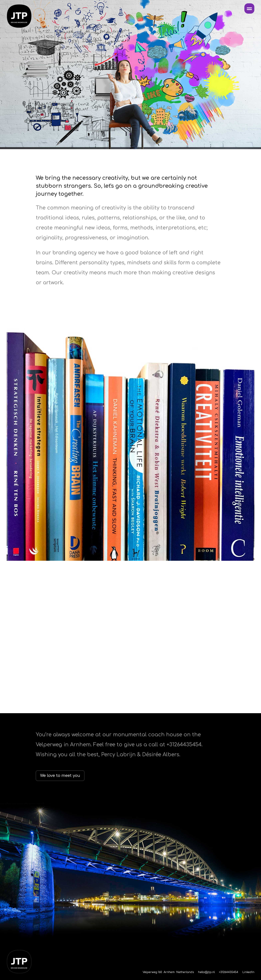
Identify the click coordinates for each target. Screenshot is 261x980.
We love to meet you (60, 776)
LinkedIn (248, 972)
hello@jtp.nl (206, 972)
